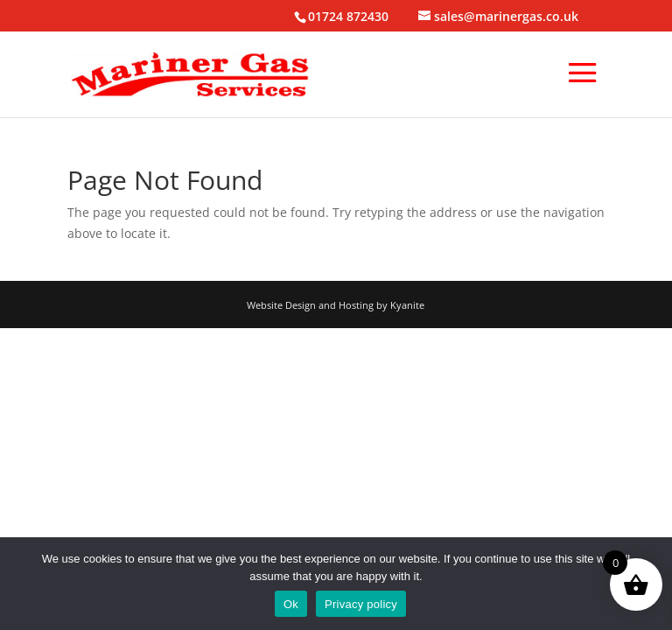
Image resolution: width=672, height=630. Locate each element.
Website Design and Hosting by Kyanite (336, 305)
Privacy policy (361, 604)
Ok (291, 604)
